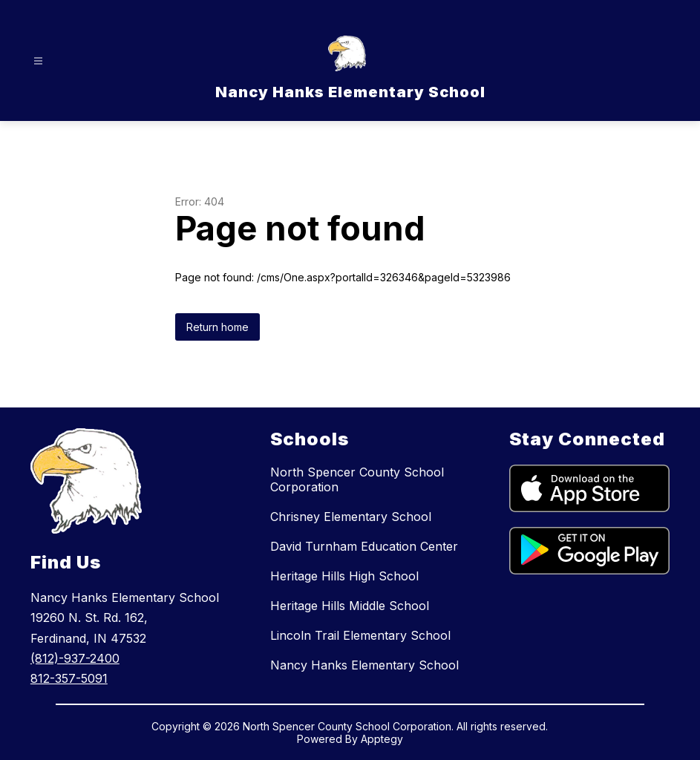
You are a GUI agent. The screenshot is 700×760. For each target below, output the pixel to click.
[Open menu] (38, 61)
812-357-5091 (69, 678)
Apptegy (382, 739)
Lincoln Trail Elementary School (360, 635)
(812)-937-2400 (75, 658)
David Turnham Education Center (364, 546)
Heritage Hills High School (344, 576)
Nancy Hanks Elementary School (364, 665)
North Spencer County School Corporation (357, 479)
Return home (217, 327)
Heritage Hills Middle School (350, 606)
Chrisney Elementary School (351, 517)
